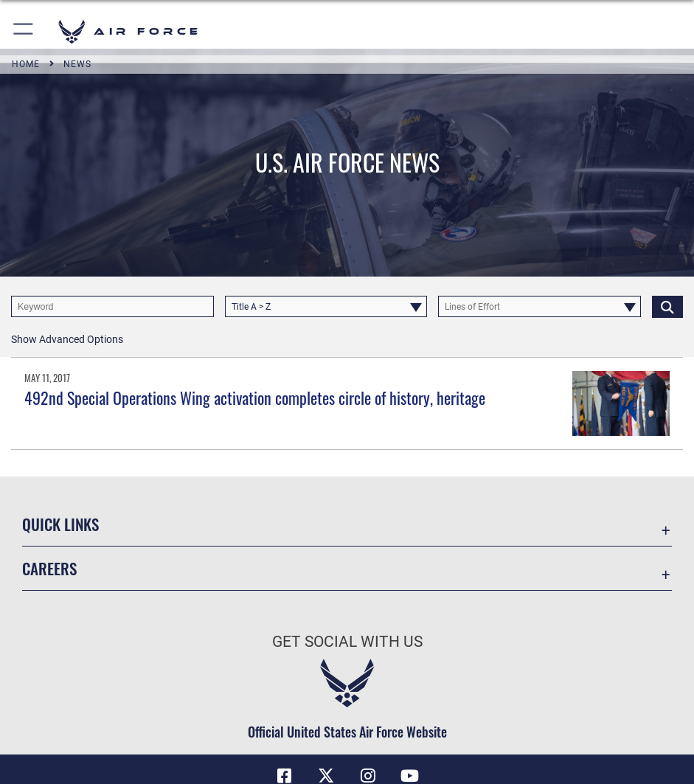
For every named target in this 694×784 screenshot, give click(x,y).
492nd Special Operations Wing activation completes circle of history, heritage (255, 398)
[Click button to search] (667, 306)
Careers (49, 568)
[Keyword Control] (112, 306)
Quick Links (60, 524)
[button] (24, 31)
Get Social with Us (347, 641)
